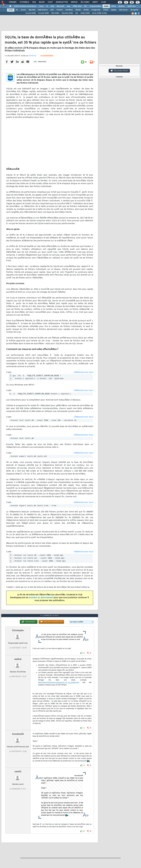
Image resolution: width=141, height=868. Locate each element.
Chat (50, 2)
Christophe (18, 630)
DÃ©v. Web (77, 6)
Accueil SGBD (31, 13)
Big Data (32, 10)
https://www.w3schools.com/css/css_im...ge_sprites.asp (59, 682)
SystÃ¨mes (131, 6)
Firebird (59, 10)
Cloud (41, 6)
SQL (77, 13)
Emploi (74, 2)
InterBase (69, 10)
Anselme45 (18, 734)
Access (23, 10)
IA (47, 6)
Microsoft (60, 6)
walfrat (18, 659)
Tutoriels (24, 2)
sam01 (18, 771)
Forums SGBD (44, 13)
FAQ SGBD (55, 13)
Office (114, 6)
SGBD (106, 6)
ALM (52, 6)
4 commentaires (47, 56)
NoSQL (86, 10)
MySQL (78, 10)
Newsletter (62, 2)
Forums (13, 2)
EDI (86, 6)
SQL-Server (123, 10)
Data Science (43, 10)
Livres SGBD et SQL (99, 13)
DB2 (52, 10)
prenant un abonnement (41, 598)
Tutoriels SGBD (67, 13)
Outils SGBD (85, 13)
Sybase (114, 10)
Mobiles (122, 6)
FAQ (34, 2)
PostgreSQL (96, 10)
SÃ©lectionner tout (83, 372)
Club (103, 2)
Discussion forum (119, 71)
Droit (95, 2)
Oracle (106, 10)
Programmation (95, 6)
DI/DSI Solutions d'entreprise (25, 6)
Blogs (42, 2)
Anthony (32, 56)
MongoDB (134, 10)
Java (68, 6)
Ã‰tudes (85, 2)
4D (17, 10)
